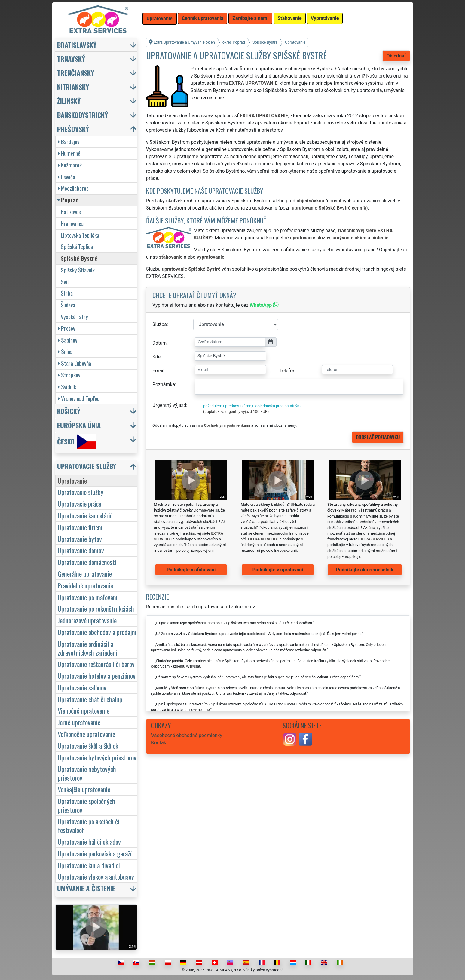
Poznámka (164, 384)
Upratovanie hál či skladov (89, 842)
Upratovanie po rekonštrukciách (96, 608)
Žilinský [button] (69, 101)
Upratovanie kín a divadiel (89, 865)
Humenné (69, 153)
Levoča (66, 177)
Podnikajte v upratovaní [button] (278, 570)
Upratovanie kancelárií (85, 515)
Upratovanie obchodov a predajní (97, 632)
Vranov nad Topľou (79, 398)
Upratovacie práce (80, 504)
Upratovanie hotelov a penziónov (97, 676)
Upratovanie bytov (80, 539)
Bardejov (69, 141)
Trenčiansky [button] (76, 73)
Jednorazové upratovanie (87, 620)
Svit (65, 282)
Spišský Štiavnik (78, 270)
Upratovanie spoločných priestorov (86, 805)
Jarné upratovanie (79, 722)
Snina (65, 351)
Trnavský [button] (71, 58)
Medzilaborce (73, 188)
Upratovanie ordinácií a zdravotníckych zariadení (87, 648)
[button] (97, 467)
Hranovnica (72, 223)
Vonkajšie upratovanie (84, 789)
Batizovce (71, 212)
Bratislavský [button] (77, 45)
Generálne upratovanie (85, 574)
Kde (156, 357)
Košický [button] (69, 411)
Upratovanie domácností (87, 562)
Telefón (288, 371)
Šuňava (68, 305)
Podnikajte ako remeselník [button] (365, 570)
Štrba (67, 293)
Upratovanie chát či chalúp (90, 699)
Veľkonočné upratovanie (86, 734)
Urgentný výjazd (169, 405)
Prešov (66, 328)
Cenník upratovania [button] (203, 18)
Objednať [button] (396, 56)
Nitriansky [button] (73, 87)
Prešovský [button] (73, 129)
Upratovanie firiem (80, 527)
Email (158, 371)
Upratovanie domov (81, 550)
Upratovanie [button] (160, 18)
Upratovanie (72, 480)
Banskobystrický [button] (83, 115)
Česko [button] (77, 441)
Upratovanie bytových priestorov (97, 757)
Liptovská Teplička (80, 235)
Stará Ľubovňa (74, 363)
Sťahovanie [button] (289, 18)
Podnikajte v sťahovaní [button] (191, 570)
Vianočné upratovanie (84, 710)
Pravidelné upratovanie (85, 585)
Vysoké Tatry (74, 316)
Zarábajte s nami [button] (250, 18)
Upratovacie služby (81, 492)
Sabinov (67, 340)
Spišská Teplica (77, 246)
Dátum (159, 343)
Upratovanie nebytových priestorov (87, 773)
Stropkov (69, 375)
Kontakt (159, 743)
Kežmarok (70, 165)
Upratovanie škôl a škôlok (88, 746)
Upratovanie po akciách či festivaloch (89, 825)
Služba (160, 324)
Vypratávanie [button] (325, 18)
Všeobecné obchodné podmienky (187, 735)
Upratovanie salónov (82, 687)
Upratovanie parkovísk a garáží (95, 853)
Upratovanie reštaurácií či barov (96, 664)
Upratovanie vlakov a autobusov (96, 876)
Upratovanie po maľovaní (88, 597)
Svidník (67, 387)
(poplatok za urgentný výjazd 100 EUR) (236, 412)
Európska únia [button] (79, 425)
